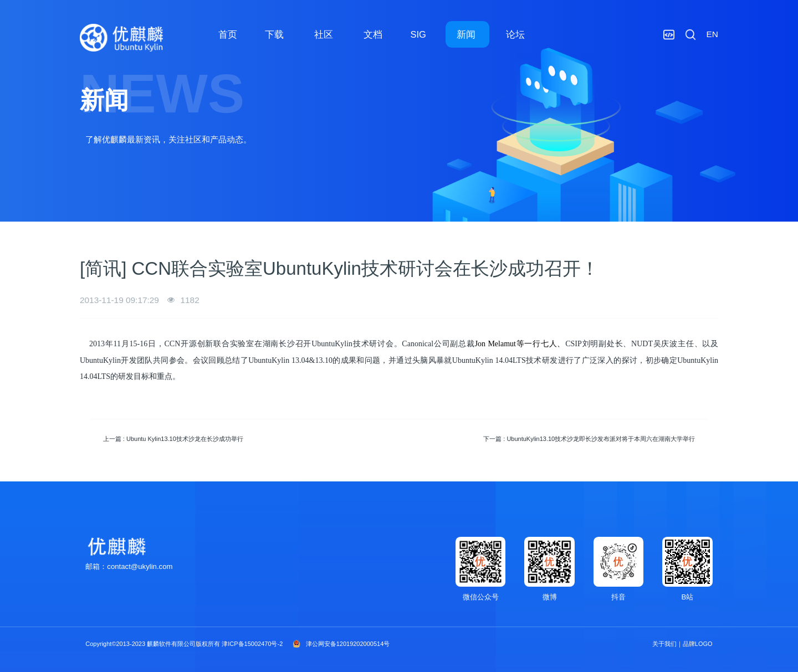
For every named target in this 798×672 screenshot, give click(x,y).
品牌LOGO (698, 644)
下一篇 (589, 439)
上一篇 (173, 439)
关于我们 (664, 644)
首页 (228, 34)
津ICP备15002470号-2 (252, 644)
